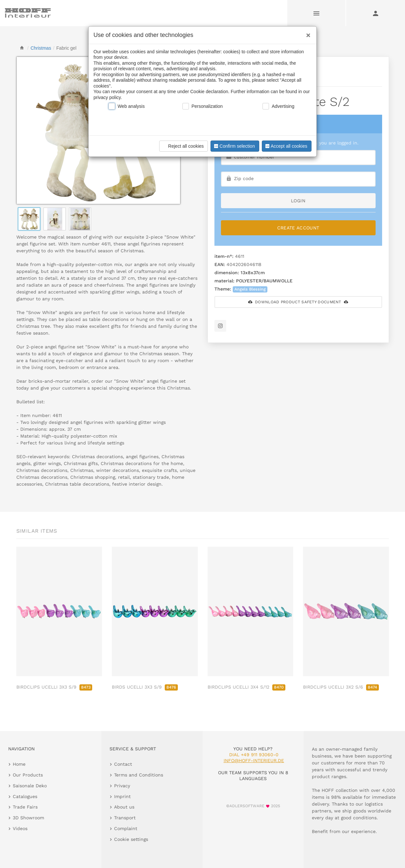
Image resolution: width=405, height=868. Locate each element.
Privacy (122, 786)
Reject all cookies (183, 146)
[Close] (307, 33)
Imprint (122, 796)
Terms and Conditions (139, 775)
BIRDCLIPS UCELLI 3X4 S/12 (246, 687)
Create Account (298, 228)
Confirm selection (234, 146)
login (298, 201)
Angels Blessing (250, 289)
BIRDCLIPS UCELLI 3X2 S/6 (341, 687)
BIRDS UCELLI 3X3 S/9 (145, 687)
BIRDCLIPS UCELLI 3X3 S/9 (54, 687)
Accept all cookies (286, 146)
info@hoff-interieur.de (254, 760)
